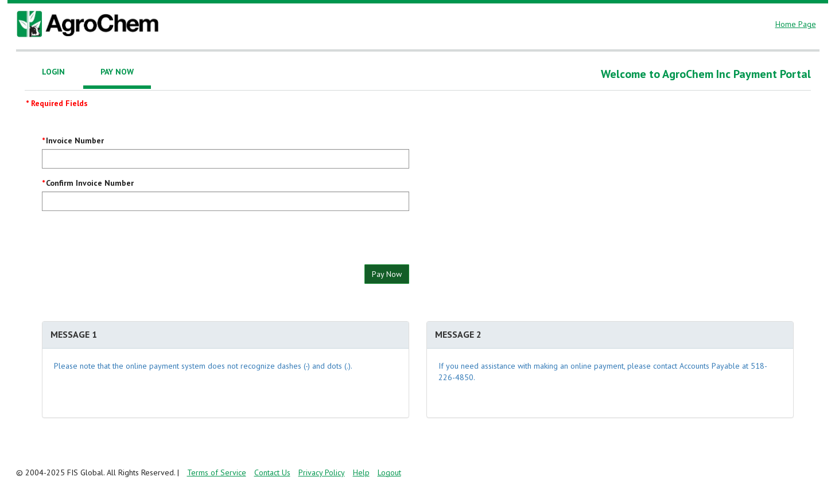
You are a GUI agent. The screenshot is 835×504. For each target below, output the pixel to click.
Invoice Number (75, 140)
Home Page (796, 24)
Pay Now (387, 274)
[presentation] (129, 242)
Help (361, 472)
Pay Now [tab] (117, 72)
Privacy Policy (322, 472)
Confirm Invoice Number (90, 183)
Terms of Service (217, 472)
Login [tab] (53, 72)
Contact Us (272, 472)
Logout (389, 472)
